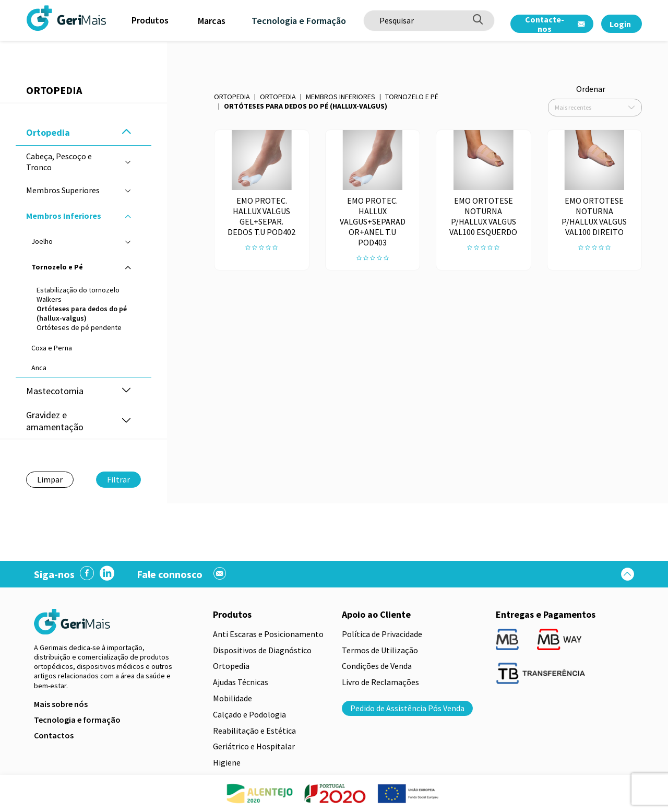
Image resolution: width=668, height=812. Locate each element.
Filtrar (118, 479)
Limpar (50, 479)
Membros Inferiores (341, 97)
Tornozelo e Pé (412, 97)
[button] (126, 132)
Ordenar (591, 89)
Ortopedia (232, 97)
